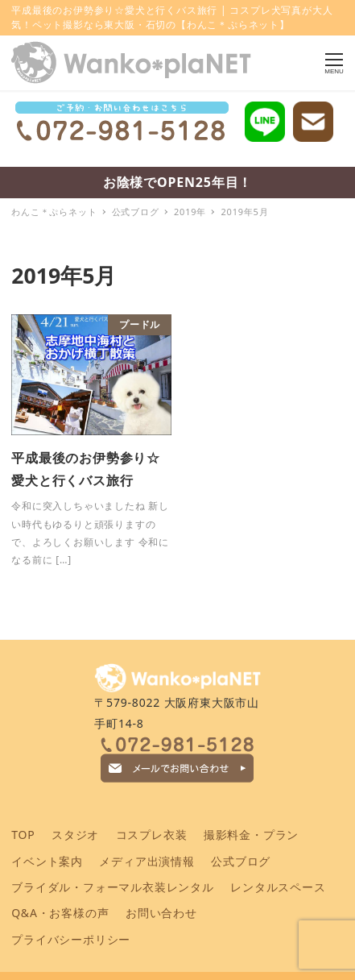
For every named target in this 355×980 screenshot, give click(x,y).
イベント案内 (47, 861)
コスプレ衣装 (152, 835)
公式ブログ (241, 861)
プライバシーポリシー (71, 939)
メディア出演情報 (147, 861)
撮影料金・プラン (251, 835)
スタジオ (75, 835)
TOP (23, 835)
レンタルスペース (278, 887)
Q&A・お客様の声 (60, 913)
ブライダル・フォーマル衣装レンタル (113, 887)
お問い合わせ (161, 913)
